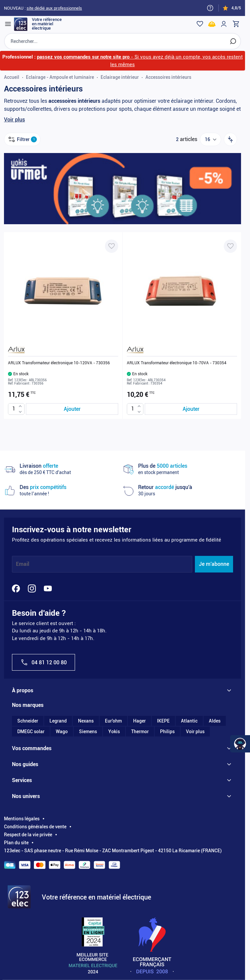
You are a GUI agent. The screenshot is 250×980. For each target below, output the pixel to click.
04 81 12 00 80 (43, 662)
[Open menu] (8, 24)
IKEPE (163, 721)
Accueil (12, 77)
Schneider (28, 721)
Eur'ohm (113, 721)
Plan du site (16, 843)
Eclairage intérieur (120, 77)
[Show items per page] (210, 139)
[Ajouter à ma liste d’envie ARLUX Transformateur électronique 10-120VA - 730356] (112, 246)
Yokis (114, 732)
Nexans (86, 721)
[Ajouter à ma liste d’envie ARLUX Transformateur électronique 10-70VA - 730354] (230, 246)
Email (23, 564)
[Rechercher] (233, 41)
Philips (167, 732)
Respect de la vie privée (28, 835)
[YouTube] (48, 588)
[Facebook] (16, 588)
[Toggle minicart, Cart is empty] (236, 24)
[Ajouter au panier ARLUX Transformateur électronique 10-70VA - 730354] (191, 409)
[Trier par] (230, 139)
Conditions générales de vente (35, 827)
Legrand (58, 721)
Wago (62, 732)
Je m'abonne (214, 564)
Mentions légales (22, 819)
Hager (139, 721)
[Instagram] (32, 588)
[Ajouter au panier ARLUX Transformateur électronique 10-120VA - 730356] (72, 409)
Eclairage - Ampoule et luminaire (60, 77)
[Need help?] (210, 8)
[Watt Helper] (240, 744)
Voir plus (14, 120)
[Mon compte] (224, 24)
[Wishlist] (200, 24)
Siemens (88, 732)
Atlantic (189, 721)
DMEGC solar (31, 732)
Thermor (140, 732)
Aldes (215, 721)
